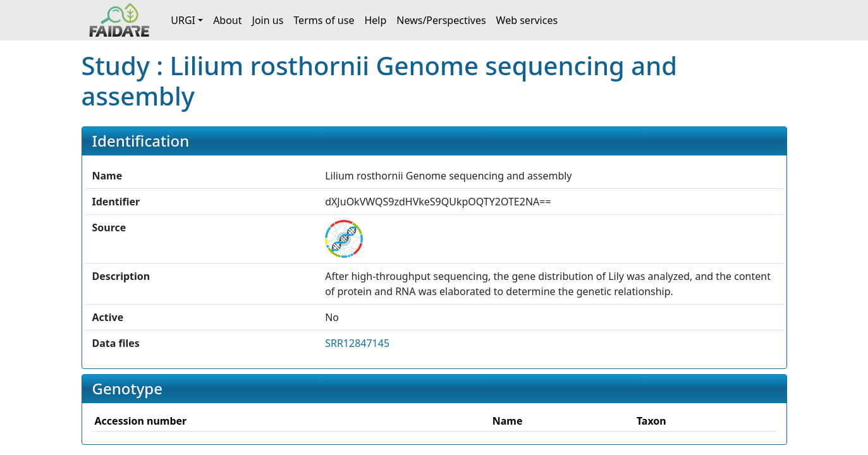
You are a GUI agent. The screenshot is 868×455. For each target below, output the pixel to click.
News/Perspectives (441, 20)
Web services (527, 20)
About (227, 20)
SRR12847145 (357, 343)
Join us (268, 20)
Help (375, 20)
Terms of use (324, 20)
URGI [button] (183, 20)
